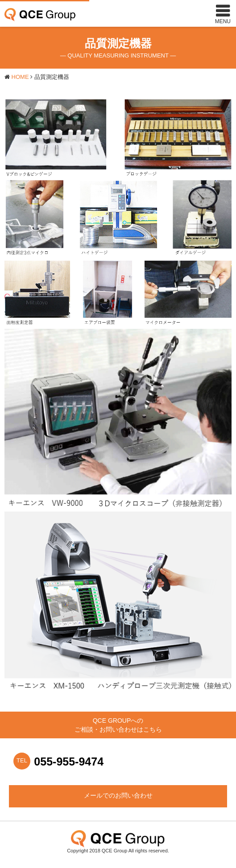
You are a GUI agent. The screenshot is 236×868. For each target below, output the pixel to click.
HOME (20, 77)
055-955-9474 (69, 762)
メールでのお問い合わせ (118, 795)
